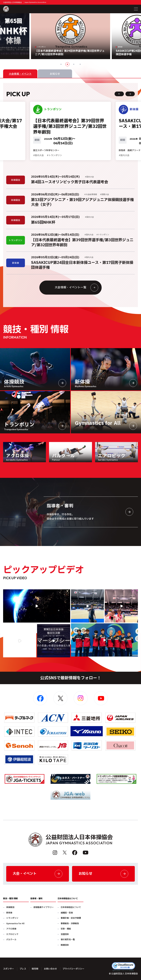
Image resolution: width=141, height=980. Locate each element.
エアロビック (12, 934)
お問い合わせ (50, 969)
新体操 (9, 913)
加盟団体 (65, 934)
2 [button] (67, 64)
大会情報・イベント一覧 (76, 288)
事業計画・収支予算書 (71, 918)
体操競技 (10, 907)
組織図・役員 (67, 913)
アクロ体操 (11, 929)
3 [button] (74, 64)
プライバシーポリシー (73, 969)
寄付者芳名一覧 (68, 940)
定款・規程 (66, 929)
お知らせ (103, 874)
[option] (71, 36)
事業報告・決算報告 (70, 924)
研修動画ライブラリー (44, 907)
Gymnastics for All (15, 924)
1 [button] (61, 64)
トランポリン (12, 918)
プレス (23, 969)
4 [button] (80, 64)
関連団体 (65, 945)
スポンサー (9, 969)
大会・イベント (38, 874)
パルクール (11, 940)
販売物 (35, 969)
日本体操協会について (71, 907)
